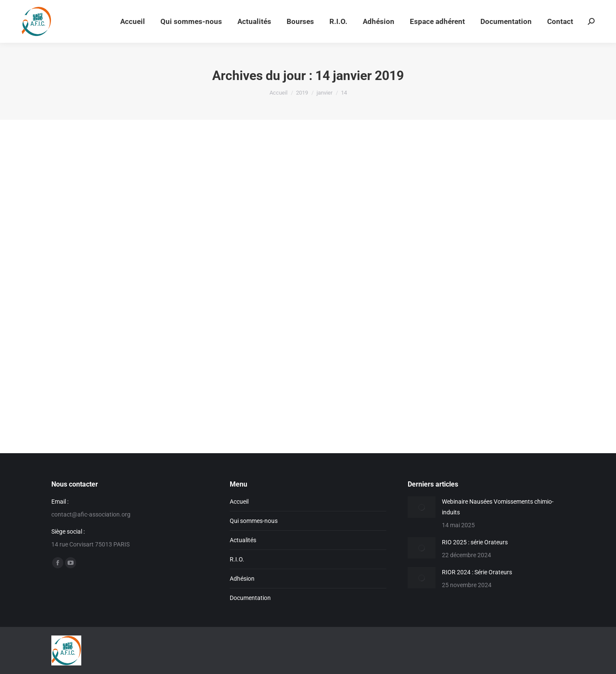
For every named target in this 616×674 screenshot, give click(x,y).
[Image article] (422, 507)
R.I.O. (237, 559)
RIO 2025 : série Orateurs (475, 542)
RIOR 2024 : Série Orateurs (477, 572)
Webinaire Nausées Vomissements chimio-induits (498, 507)
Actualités (243, 540)
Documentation (250, 598)
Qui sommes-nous (254, 521)
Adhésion (242, 579)
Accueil (239, 502)
